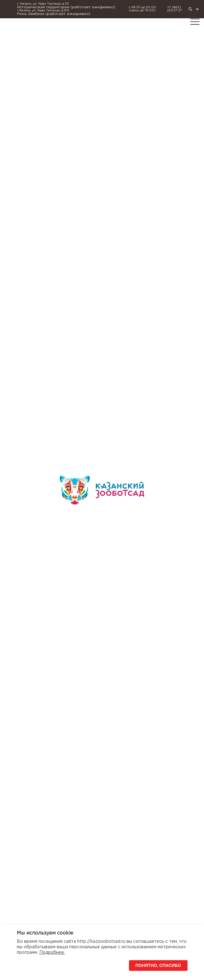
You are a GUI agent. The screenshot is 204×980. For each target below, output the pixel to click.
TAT (8, 11)
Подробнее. (52, 953)
